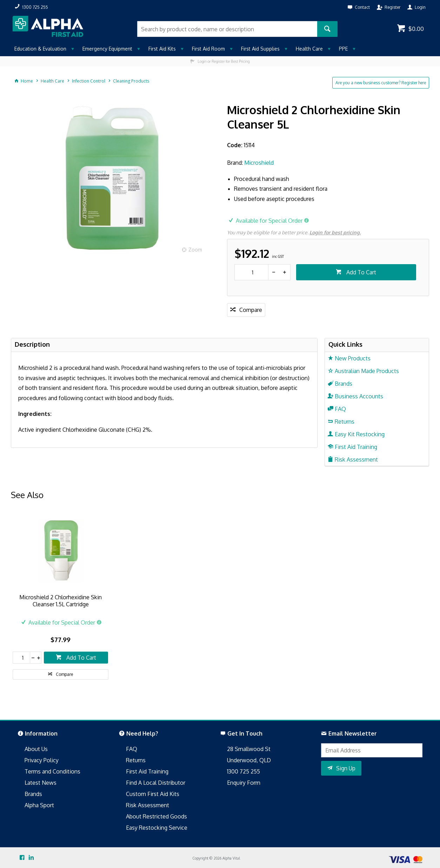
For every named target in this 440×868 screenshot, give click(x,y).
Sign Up (346, 768)
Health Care (309, 49)
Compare (251, 310)
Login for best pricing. (335, 232)
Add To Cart (361, 272)
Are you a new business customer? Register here (381, 83)
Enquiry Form (244, 783)
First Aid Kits (162, 49)
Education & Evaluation (40, 49)
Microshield (259, 163)
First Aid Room (208, 49)
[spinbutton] (251, 272)
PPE (343, 49)
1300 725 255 (244, 771)
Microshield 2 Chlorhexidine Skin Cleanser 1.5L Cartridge (61, 601)
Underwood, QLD (249, 760)
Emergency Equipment (107, 49)
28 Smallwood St (249, 749)
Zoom (195, 250)
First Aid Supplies (260, 49)
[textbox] (227, 29)
